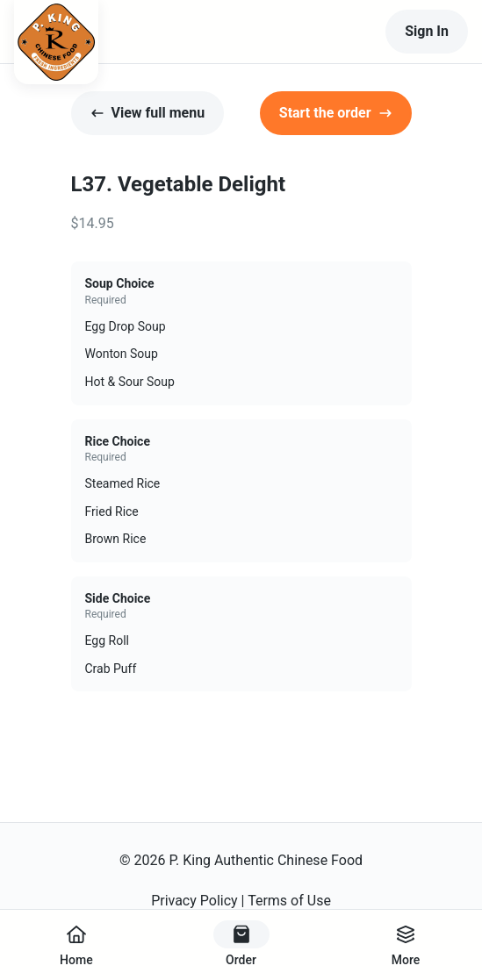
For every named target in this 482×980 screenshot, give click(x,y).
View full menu (148, 113)
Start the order (336, 113)
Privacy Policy (194, 901)
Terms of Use (289, 901)
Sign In (427, 31)
